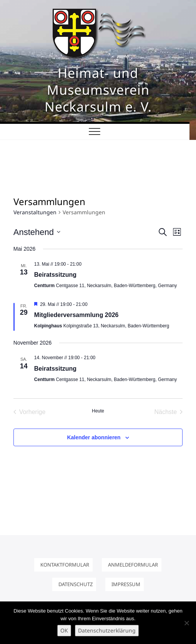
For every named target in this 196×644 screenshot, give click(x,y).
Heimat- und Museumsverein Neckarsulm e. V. (98, 90)
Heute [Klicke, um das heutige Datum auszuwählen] (98, 411)
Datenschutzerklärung (107, 630)
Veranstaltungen (35, 212)
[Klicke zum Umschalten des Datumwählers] (37, 232)
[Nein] (186, 623)
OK (64, 630)
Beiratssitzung (55, 275)
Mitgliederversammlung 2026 (76, 315)
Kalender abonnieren (94, 437)
